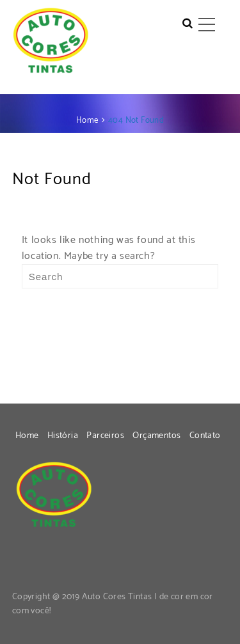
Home (27, 436)
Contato (205, 436)
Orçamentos (156, 436)
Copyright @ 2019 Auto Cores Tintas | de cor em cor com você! (113, 604)
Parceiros (105, 436)
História (63, 436)
